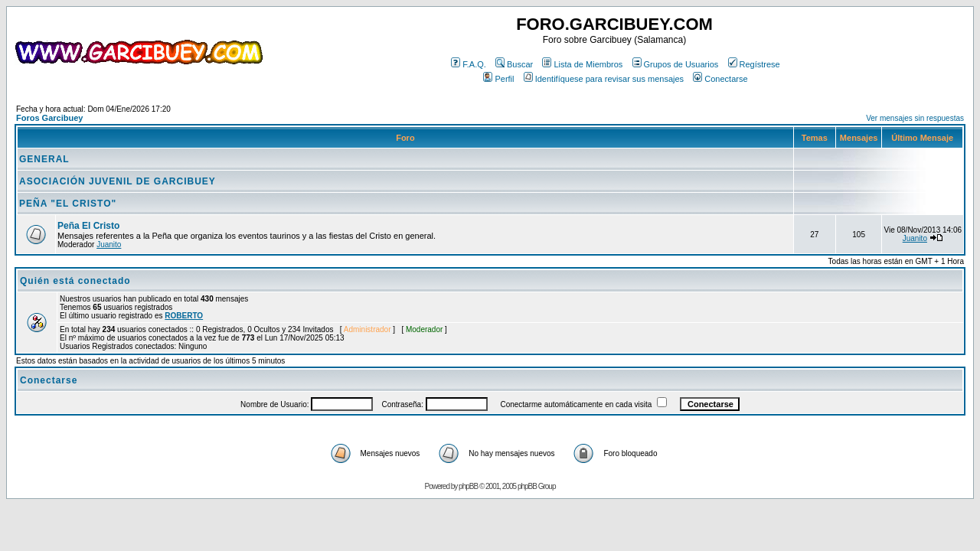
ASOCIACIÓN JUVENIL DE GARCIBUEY (118, 181)
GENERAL (44, 159)
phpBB (468, 486)
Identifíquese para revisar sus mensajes (604, 79)
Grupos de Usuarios (676, 64)
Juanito (109, 245)
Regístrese (754, 64)
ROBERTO (184, 316)
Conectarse (720, 79)
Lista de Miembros (582, 64)
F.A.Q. (469, 64)
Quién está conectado (75, 281)
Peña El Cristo (88, 226)
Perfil (498, 79)
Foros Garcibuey (49, 118)
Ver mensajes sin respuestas (915, 118)
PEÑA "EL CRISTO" (68, 204)
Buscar (514, 64)
